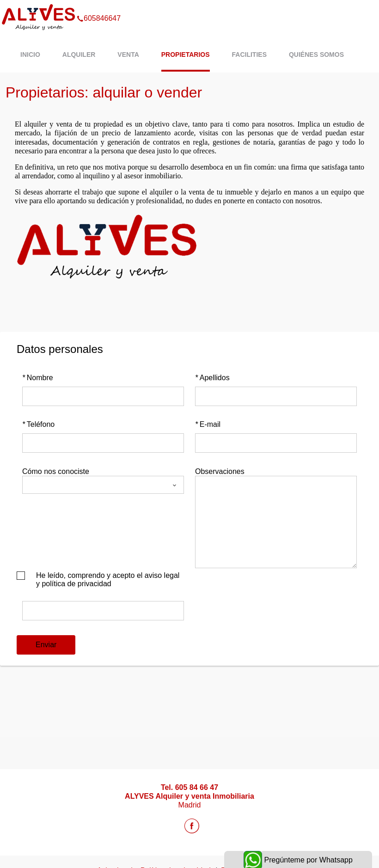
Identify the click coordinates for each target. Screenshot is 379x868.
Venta (128, 55)
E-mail (208, 424)
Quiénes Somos (316, 55)
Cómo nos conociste (56, 471)
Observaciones (220, 471)
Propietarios (186, 55)
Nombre (38, 378)
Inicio (30, 55)
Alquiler (79, 55)
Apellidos (212, 378)
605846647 (99, 6)
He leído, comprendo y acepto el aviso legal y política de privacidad (108, 580)
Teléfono (38, 424)
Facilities (249, 55)
